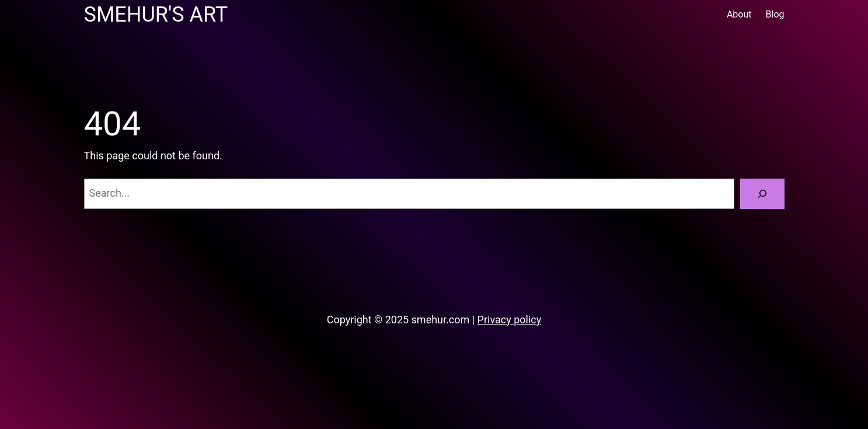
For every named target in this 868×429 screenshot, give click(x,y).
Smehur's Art (156, 15)
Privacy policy (510, 320)
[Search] (762, 194)
